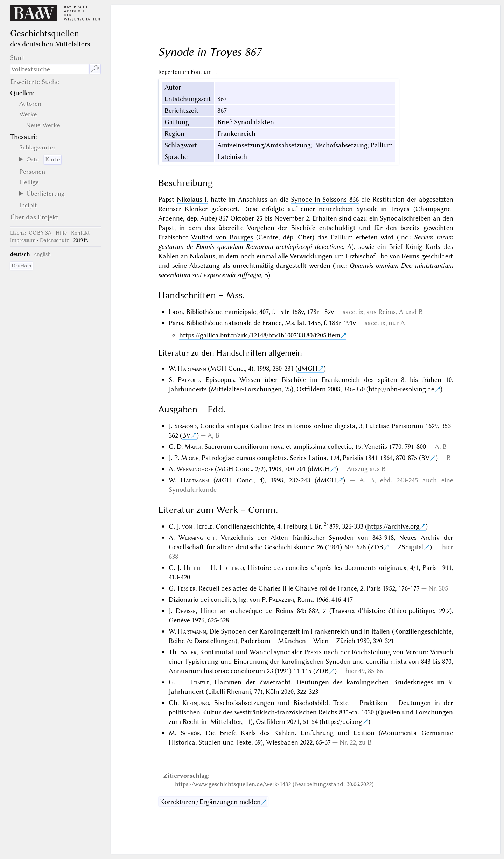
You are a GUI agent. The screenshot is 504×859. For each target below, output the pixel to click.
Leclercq (232, 568)
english (43, 254)
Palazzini (281, 599)
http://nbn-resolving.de (401, 389)
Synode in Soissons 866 (325, 199)
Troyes (400, 209)
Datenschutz (54, 240)
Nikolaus (202, 256)
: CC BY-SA (31, 233)
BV (186, 435)
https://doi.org (342, 722)
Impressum (23, 240)
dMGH (308, 368)
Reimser (170, 209)
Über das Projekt (34, 217)
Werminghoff (195, 469)
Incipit (28, 205)
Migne (190, 458)
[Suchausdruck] (50, 69)
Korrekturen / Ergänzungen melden (210, 802)
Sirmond (185, 426)
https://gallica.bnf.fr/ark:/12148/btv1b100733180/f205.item (260, 335)
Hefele (193, 568)
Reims (387, 312)
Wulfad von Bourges (222, 237)
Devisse (186, 611)
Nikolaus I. (192, 199)
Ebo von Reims (398, 256)
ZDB (377, 547)
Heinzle (199, 682)
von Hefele (197, 526)
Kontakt (80, 233)
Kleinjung (196, 703)
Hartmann (192, 368)
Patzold (189, 380)
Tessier (186, 588)
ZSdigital (411, 547)
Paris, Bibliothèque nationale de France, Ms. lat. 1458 (245, 323)
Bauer (188, 652)
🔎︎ (95, 69)
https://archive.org (393, 526)
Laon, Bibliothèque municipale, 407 (219, 312)
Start (17, 58)
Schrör (190, 733)
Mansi (193, 446)
